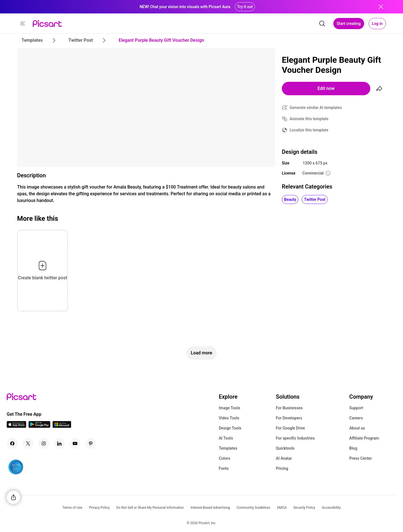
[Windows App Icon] (62, 426)
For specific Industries (295, 438)
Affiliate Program (364, 438)
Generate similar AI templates (316, 108)
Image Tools (230, 408)
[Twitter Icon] (28, 443)
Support (356, 408)
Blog (353, 448)
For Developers (289, 418)
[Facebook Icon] (12, 443)
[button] (23, 24)
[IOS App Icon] (17, 426)
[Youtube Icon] (75, 443)
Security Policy (304, 508)
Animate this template (309, 119)
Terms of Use (72, 508)
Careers (356, 418)
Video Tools (229, 418)
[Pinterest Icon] (91, 443)
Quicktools (285, 448)
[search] (322, 24)
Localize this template (309, 130)
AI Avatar (284, 458)
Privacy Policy (99, 508)
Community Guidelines (254, 508)
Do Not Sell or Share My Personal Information (150, 508)
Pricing (282, 468)
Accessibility (331, 508)
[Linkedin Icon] (59, 443)
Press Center (361, 458)
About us (357, 428)
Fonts (224, 468)
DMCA (282, 508)
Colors (225, 458)
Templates (228, 448)
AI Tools (226, 438)
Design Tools (230, 428)
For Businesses (289, 408)
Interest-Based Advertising (210, 508)
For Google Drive (290, 428)
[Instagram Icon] (44, 443)
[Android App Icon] (39, 426)
